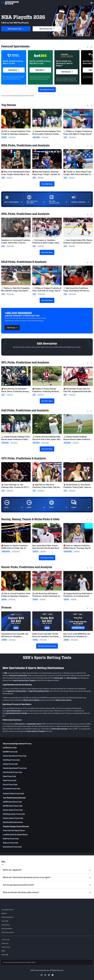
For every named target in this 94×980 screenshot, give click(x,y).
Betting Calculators (7, 917)
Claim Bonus (14, 70)
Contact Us (5, 943)
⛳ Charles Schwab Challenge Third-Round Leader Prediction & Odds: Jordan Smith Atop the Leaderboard (47, 133)
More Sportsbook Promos (47, 646)
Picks (16, 29)
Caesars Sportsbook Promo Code (15, 756)
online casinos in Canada (35, 731)
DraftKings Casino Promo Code (14, 814)
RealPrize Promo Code (11, 839)
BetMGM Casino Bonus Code (13, 806)
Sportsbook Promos (8, 910)
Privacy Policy (6, 947)
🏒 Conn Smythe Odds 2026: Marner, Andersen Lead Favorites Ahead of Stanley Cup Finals (78, 241)
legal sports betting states (16, 691)
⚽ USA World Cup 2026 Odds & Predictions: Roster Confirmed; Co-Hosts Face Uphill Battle (46, 595)
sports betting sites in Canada (24, 680)
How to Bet (5, 921)
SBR (6, 673)
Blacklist (4, 913)
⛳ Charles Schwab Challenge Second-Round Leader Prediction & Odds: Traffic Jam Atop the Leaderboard (78, 438)
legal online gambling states (39, 691)
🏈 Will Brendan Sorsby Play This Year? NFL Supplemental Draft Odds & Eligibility (78, 390)
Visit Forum (12, 328)
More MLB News (47, 300)
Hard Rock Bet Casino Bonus (13, 822)
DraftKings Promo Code (11, 760)
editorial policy (72, 678)
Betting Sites (6, 925)
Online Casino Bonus (8, 932)
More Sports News (47, 558)
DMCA (3, 951)
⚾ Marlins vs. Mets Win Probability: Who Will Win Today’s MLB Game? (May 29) (16, 289)
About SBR (5, 955)
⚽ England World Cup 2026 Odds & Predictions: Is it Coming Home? (78, 595)
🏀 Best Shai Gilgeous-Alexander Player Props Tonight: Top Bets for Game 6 (46, 173)
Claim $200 (40, 70)
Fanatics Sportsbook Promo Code (15, 768)
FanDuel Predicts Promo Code (13, 793)
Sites (47, 29)
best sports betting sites (18, 675)
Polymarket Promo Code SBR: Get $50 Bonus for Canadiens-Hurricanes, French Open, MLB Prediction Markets (15, 635)
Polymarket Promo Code (11, 789)
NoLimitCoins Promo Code (12, 847)
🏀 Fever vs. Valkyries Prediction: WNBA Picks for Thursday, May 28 (77, 547)
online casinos (19, 724)
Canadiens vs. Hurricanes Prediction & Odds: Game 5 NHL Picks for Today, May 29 (16, 241)
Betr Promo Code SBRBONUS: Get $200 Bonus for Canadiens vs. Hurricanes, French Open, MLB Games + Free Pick (77, 635)
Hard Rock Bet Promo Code (12, 772)
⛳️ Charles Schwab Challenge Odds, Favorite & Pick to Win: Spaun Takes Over (47, 438)
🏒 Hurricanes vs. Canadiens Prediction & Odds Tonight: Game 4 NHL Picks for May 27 (46, 241)
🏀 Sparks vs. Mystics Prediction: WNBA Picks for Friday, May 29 (15, 547)
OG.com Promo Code (10, 784)
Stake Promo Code (9, 776)
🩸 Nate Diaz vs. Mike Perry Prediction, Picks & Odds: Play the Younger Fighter (46, 486)
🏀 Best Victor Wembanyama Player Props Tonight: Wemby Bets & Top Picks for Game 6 (16, 173)
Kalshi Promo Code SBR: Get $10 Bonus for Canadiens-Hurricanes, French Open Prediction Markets (46, 635)
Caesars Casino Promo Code (13, 810)
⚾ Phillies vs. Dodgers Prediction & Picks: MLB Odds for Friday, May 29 (78, 133)
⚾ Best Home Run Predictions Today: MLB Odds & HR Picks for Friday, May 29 (76, 289)
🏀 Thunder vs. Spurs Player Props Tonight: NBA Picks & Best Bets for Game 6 (77, 173)
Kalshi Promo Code (10, 780)
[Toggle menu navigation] (91, 3)
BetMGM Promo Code (10, 752)
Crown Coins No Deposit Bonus (14, 830)
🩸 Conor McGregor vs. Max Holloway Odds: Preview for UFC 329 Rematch (16, 486)
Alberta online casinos (64, 700)
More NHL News (47, 252)
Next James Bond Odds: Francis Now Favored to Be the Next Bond (46, 547)
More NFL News (47, 401)
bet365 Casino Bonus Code (12, 802)
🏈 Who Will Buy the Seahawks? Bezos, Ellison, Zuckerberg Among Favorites (15, 390)
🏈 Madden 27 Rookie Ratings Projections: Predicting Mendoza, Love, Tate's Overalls (46, 390)
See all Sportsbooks (47, 90)
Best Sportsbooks (7, 929)
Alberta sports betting (31, 700)
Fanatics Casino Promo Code (13, 818)
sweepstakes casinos (34, 724)
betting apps (59, 678)
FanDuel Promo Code (10, 764)
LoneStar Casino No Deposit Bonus (15, 834)
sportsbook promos (14, 711)
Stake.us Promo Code (10, 843)
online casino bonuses (59, 729)
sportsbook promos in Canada (16, 713)
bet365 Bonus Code (10, 748)
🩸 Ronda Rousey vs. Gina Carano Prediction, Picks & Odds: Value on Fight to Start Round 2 (77, 486)
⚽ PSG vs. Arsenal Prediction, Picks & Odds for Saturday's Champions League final (16, 133)
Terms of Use (6, 939)
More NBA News (47, 184)
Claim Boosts (67, 72)
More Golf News (47, 449)
